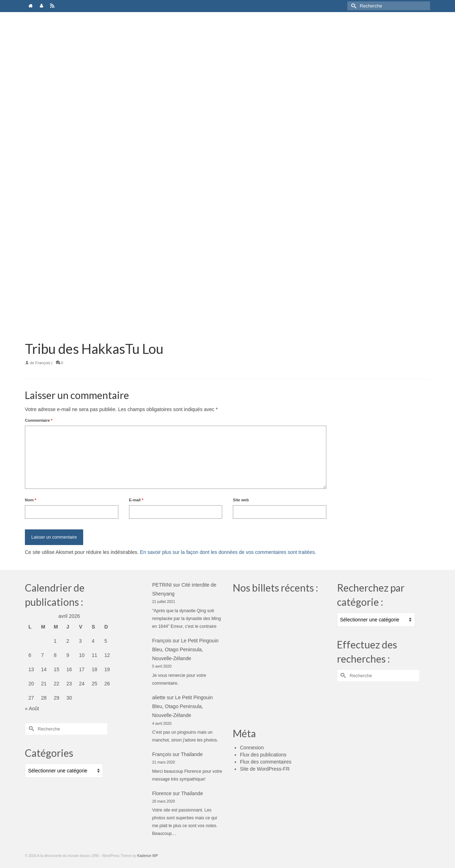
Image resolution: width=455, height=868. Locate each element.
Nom (31, 500)
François (43, 363)
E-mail (136, 500)
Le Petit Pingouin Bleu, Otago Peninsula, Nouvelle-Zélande (185, 649)
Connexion (252, 748)
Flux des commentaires (266, 762)
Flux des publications (263, 755)
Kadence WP (148, 856)
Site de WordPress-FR (265, 769)
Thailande (192, 754)
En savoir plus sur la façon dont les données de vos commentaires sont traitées (227, 552)
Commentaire (39, 420)
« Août (32, 708)
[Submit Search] (353, 6)
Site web (241, 500)
